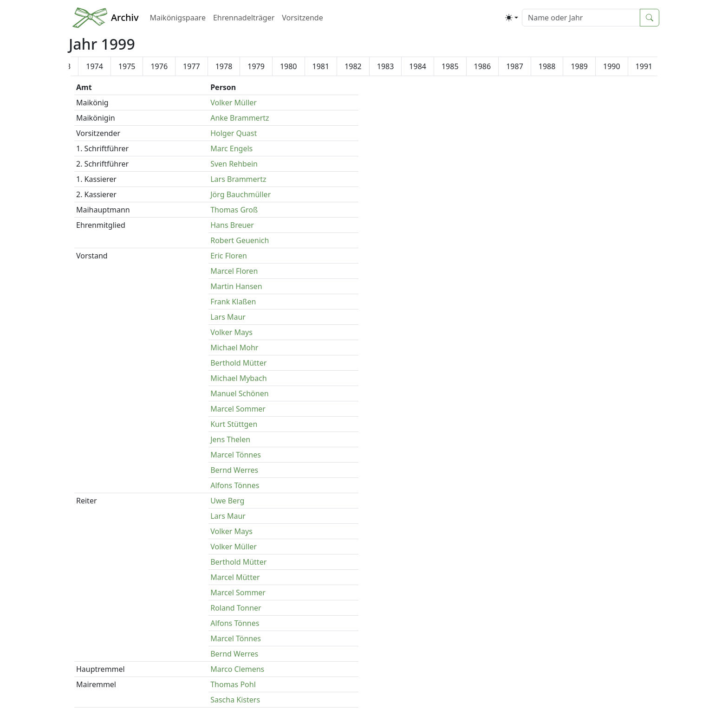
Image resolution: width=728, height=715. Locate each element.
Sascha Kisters (235, 700)
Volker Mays (231, 332)
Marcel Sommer (238, 409)
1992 (138, 66)
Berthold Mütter (238, 363)
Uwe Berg (227, 501)
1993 (170, 66)
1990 (73, 66)
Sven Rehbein (234, 164)
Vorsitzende (302, 18)
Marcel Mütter (235, 577)
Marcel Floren (234, 271)
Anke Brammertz (240, 118)
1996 (267, 66)
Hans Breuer (232, 225)
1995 (235, 66)
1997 (299, 66)
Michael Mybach (239, 378)
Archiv (125, 17)
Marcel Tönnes (236, 455)
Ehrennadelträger (244, 18)
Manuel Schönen (239, 393)
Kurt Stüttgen (234, 424)
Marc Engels (231, 148)
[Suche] (581, 18)
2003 (493, 66)
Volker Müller (234, 103)
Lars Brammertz (238, 179)
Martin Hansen (236, 286)
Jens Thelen (230, 439)
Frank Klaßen (233, 302)
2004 (526, 66)
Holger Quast (234, 133)
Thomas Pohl (233, 684)
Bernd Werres (234, 470)
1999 (364, 66)
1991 (106, 66)
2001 (429, 66)
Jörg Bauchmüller (240, 194)
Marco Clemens (237, 669)
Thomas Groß (234, 210)
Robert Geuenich (240, 240)
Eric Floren (229, 256)
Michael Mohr (234, 348)
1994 (202, 66)
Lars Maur (228, 317)
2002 (461, 66)
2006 (590, 66)
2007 (622, 66)
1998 (332, 66)
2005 (558, 66)
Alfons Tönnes (235, 485)
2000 (396, 66)
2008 (655, 66)
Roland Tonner (236, 608)
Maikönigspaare (177, 18)
